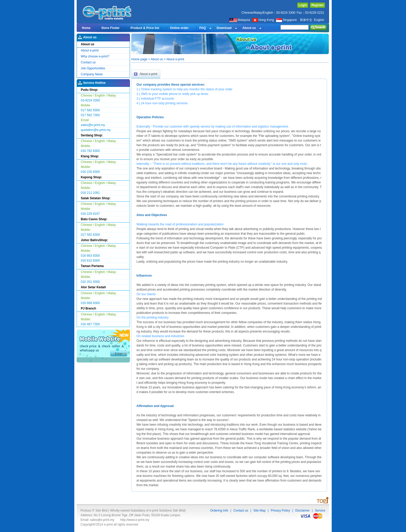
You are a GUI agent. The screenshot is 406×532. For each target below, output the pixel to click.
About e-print (90, 50)
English (319, 20)
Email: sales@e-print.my (97, 520)
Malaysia (240, 20)
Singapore (287, 20)
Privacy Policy (281, 511)
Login (303, 5)
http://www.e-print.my (135, 520)
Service (320, 511)
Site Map (259, 511)
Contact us (88, 62)
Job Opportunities (93, 68)
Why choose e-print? (95, 56)
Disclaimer (302, 511)
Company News (92, 74)
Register (317, 5)
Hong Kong (263, 20)
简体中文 (306, 20)
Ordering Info (219, 511)
